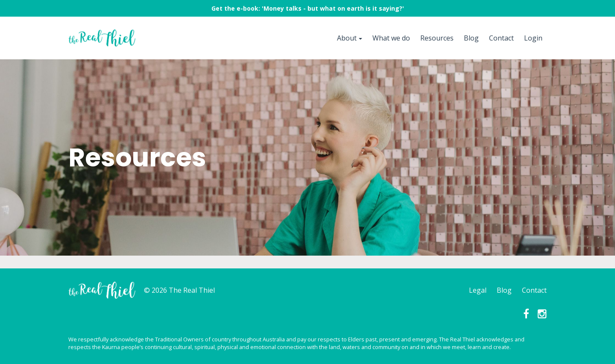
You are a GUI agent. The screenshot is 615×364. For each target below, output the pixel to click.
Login (533, 38)
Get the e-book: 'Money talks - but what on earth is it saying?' (308, 8)
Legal (478, 290)
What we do (391, 38)
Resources (437, 38)
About (347, 38)
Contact (501, 38)
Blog (471, 38)
